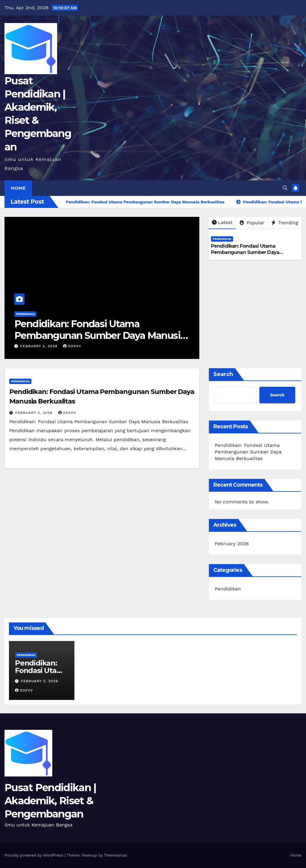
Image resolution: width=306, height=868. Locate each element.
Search (223, 374)
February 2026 (232, 544)
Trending (285, 223)
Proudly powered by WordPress (35, 855)
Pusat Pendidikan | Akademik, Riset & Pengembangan (50, 801)
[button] (285, 188)
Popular (252, 223)
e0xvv (72, 346)
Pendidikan (25, 314)
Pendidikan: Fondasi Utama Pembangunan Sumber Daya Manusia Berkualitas (100, 335)
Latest (222, 222)
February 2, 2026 (40, 346)
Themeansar (115, 855)
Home (18, 188)
